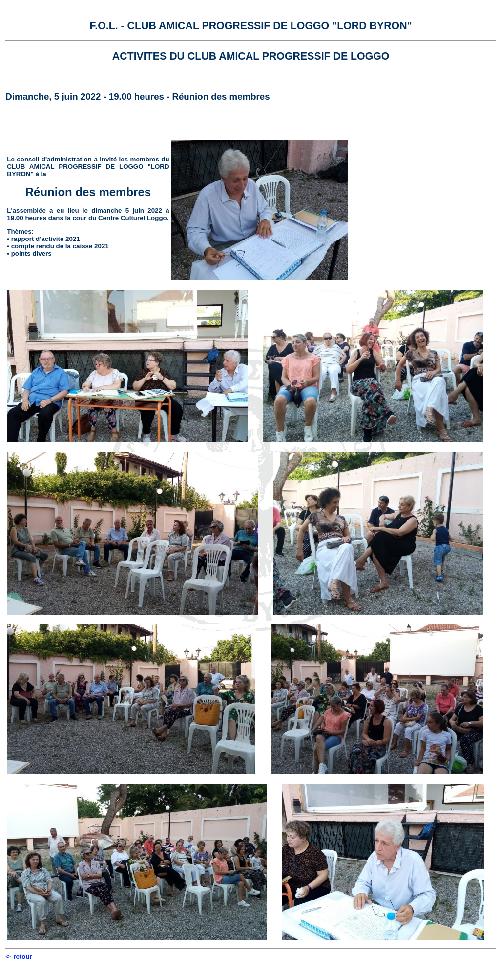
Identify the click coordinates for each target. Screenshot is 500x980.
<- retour (19, 956)
